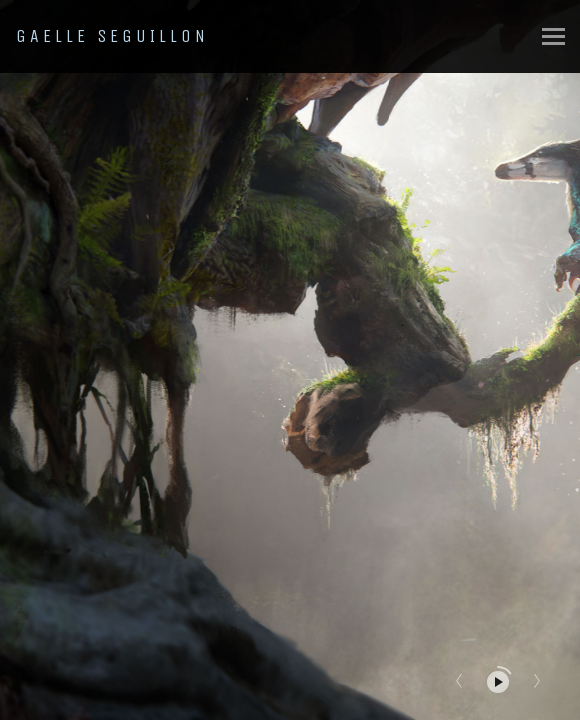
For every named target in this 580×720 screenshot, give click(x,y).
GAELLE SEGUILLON (112, 36)
